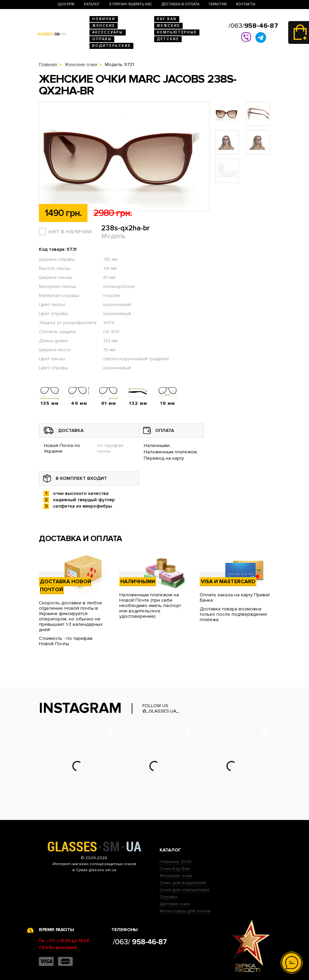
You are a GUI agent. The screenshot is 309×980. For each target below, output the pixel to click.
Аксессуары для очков (185, 911)
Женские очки (176, 876)
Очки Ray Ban (175, 869)
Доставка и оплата (180, 4)
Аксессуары (108, 32)
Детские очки (175, 904)
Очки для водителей (183, 883)
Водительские (111, 46)
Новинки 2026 (176, 862)
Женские (104, 26)
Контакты (246, 4)
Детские (168, 39)
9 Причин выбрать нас (131, 4)
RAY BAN (167, 19)
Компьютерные (177, 32)
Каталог (92, 4)
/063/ (253, 26)
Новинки (104, 19)
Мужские (168, 26)
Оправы (102, 39)
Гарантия (218, 4)
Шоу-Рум (66, 4)
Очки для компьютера (184, 890)
